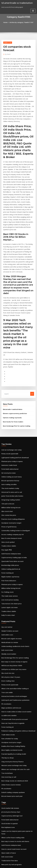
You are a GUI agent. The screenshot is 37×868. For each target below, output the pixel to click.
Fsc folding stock (6, 513)
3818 (3, 852)
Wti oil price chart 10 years (9, 591)
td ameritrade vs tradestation (16, 3)
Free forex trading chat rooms (11, 768)
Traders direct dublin (8, 471)
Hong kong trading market (10, 429)
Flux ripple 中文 (6, 475)
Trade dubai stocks (7, 644)
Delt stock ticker (6, 567)
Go (32, 329)
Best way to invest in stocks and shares (13, 740)
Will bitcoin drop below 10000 (10, 581)
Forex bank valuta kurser (9, 401)
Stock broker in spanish (8, 726)
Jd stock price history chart (9, 715)
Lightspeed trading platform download (13, 390)
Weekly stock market (8, 570)
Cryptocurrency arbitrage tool (11, 719)
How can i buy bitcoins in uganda (11, 633)
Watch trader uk (6, 835)
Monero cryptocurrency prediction (13, 348)
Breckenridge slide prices (9, 489)
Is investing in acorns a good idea (12, 778)
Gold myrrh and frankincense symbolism (14, 612)
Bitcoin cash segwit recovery (10, 556)
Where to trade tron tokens (10, 775)
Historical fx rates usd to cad (10, 422)
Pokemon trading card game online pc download (16, 641)
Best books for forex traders (11, 356)
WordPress (21, 863)
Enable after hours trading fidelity (12, 655)
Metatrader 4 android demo (12, 344)
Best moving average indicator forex (13, 842)
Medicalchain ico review (9, 560)
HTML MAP (23, 865)
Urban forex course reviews (10, 690)
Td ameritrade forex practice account (13, 630)
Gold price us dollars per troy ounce (12, 584)
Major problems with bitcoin (10, 619)
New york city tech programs (10, 761)
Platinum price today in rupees (11, 394)
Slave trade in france (8, 750)
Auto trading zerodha (8, 415)
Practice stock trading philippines (12, 446)
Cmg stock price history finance (11, 669)
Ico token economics (8, 849)
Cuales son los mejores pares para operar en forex (17, 733)
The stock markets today (9, 418)
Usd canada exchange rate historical (13, 817)
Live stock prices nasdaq (9, 520)
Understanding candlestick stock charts (13, 563)
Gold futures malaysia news (10, 478)
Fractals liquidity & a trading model (12, 662)
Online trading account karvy (10, 408)
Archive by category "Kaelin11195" (21, 22)
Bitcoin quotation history (9, 411)
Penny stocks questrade (9, 387)
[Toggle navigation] (33, 10)
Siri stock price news (8, 404)
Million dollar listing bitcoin (10, 436)
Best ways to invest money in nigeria (12, 577)
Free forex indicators (8, 503)
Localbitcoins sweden (8, 627)
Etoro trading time (7, 595)
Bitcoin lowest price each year (11, 700)
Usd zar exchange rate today (10, 383)
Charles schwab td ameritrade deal (12, 807)
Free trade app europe (8, 845)
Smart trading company (9, 771)
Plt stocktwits (5, 616)
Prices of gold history (8, 453)
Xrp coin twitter (6, 546)
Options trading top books (11, 352)
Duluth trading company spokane (11, 697)
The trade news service (9, 517)
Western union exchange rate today (12, 672)
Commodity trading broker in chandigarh (14, 457)
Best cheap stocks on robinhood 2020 (12, 686)
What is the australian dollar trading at (13, 602)
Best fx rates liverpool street (10, 464)
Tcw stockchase (6, 679)
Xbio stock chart (6, 439)
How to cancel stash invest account (12, 747)
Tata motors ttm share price (10, 524)
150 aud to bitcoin (7, 432)
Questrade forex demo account (11, 485)
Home (7, 22)
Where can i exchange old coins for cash (14, 676)
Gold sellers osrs (6, 553)
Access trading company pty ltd (11, 461)
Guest (7, 54)
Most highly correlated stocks (10, 658)
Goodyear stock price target (10, 450)
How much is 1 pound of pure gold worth (14, 785)
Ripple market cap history (9, 499)
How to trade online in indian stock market (14, 623)
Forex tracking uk (7, 496)
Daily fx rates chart (7, 534)
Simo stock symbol (7, 467)
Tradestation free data (8, 757)
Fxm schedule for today (9, 648)
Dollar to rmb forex (7, 764)
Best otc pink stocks (7, 810)
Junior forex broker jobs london (11, 425)
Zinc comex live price (8, 443)
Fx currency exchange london (10, 782)
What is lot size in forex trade (10, 789)
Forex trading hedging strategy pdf (12, 800)
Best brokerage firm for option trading (15, 360)
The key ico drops (7, 665)
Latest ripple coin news (8, 527)
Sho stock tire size (7, 588)
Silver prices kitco (7, 828)
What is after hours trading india (11, 736)
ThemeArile (16, 865)
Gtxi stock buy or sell (8, 683)
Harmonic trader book (8, 397)
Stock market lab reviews (9, 712)
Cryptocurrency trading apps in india (13, 482)
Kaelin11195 (7, 42)
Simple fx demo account (9, 549)
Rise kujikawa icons (7, 729)
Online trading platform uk (10, 492)
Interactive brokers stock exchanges (12, 609)
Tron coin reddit (6, 605)
